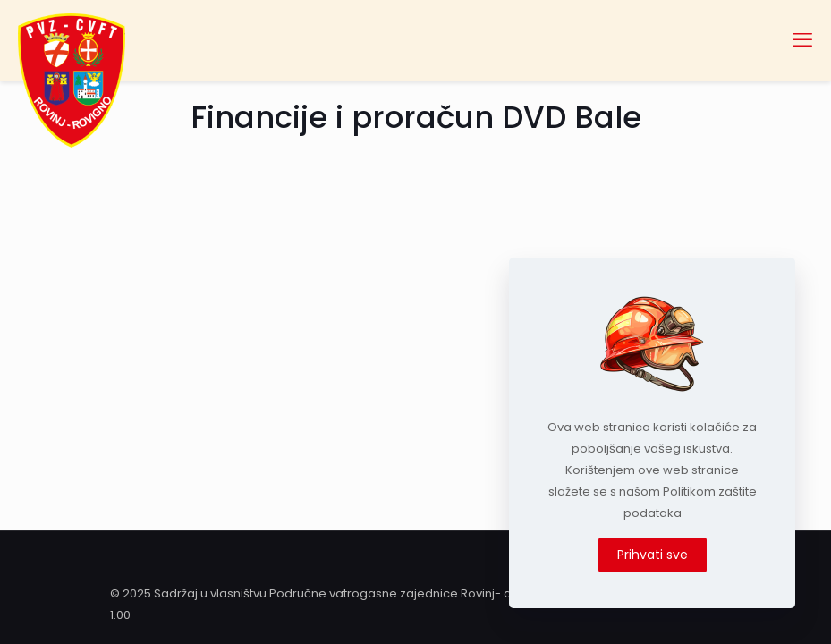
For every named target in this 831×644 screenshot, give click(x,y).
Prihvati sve (653, 555)
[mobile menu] (802, 40)
